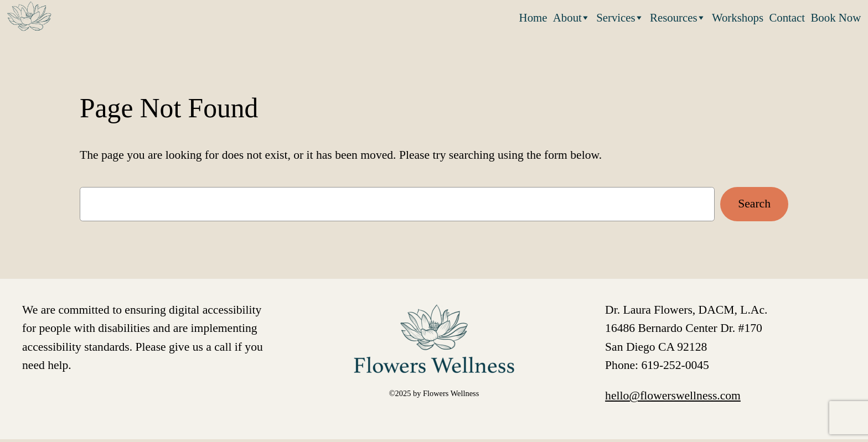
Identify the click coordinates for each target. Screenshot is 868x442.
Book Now (836, 17)
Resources (678, 17)
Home (533, 17)
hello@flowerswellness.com (673, 396)
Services (620, 17)
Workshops (738, 17)
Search (754, 204)
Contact (787, 17)
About (572, 17)
